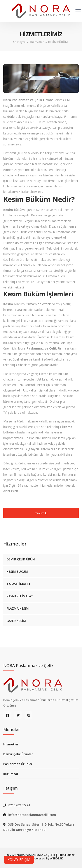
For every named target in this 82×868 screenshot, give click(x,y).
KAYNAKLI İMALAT (20, 596)
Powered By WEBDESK (48, 858)
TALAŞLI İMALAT (19, 584)
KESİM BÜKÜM (58, 42)
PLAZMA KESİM (18, 608)
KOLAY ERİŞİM (19, 860)
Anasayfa (19, 42)
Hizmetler (37, 42)
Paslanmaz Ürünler (18, 764)
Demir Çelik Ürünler (18, 754)
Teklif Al (41, 513)
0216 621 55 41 (19, 805)
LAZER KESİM (16, 621)
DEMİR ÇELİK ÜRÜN (21, 559)
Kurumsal (11, 774)
